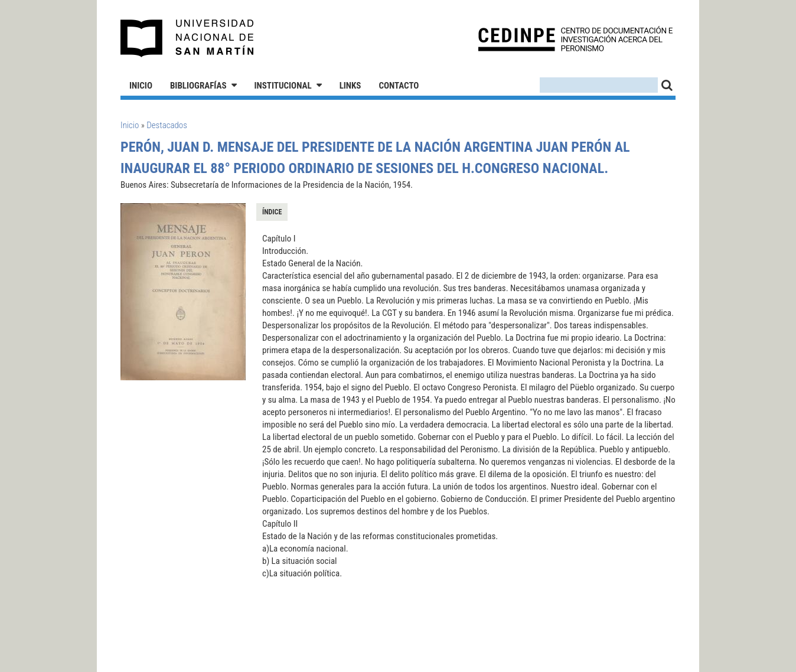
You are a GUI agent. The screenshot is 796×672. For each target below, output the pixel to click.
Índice (272, 212)
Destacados (167, 125)
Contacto (399, 86)
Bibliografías (198, 86)
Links (350, 86)
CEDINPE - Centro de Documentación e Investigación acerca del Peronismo (575, 39)
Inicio (141, 86)
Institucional (283, 86)
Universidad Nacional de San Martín (187, 38)
